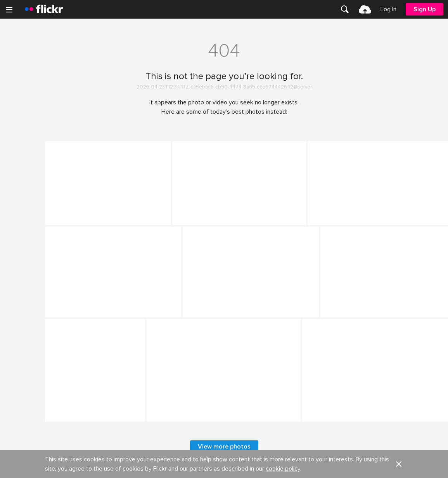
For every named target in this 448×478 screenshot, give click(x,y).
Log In (388, 9)
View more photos (224, 447)
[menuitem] (345, 9)
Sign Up (425, 9)
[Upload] (365, 9)
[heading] (44, 9)
